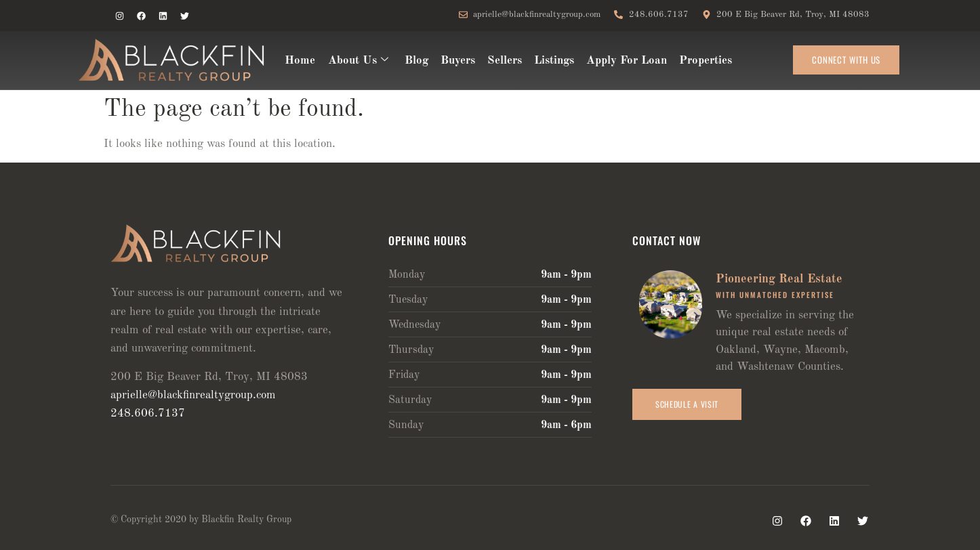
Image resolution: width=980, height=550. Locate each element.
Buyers (457, 61)
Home (300, 61)
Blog (416, 61)
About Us (358, 61)
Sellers (504, 61)
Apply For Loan (626, 61)
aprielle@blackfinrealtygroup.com (193, 395)
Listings (553, 61)
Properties (705, 61)
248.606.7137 (148, 414)
